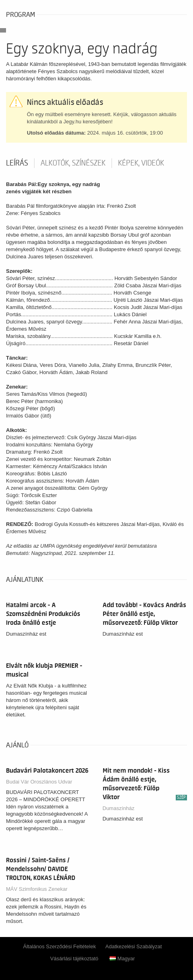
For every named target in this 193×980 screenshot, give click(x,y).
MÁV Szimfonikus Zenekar (37, 889)
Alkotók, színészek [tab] (73, 163)
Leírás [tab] (17, 163)
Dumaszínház (119, 808)
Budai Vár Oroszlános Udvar (39, 782)
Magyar (122, 959)
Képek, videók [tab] (141, 163)
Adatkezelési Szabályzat (134, 946)
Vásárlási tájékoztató (74, 959)
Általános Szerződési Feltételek (60, 946)
